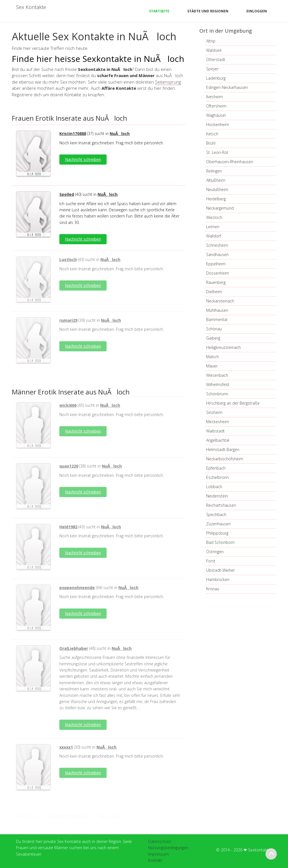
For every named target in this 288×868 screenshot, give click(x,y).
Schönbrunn (217, 394)
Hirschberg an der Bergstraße (233, 403)
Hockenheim (218, 125)
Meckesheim (218, 422)
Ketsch (212, 134)
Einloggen (257, 11)
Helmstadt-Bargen (223, 449)
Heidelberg (216, 199)
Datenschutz (160, 841)
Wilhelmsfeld (218, 384)
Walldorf (214, 236)
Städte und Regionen (208, 11)
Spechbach (216, 514)
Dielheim (214, 292)
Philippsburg (217, 533)
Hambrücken (218, 579)
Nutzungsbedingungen (168, 848)
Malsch (212, 357)
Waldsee (214, 50)
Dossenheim (218, 273)
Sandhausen (217, 254)
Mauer (212, 366)
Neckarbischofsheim (225, 459)
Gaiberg (213, 338)
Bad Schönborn (220, 542)
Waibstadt (215, 431)
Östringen (215, 552)
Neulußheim (217, 189)
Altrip (211, 41)
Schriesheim (217, 245)
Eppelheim (216, 264)
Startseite (159, 11)
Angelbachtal (218, 440)
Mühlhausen (217, 310)
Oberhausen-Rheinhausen (230, 162)
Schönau (214, 329)
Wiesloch (214, 217)
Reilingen (214, 171)
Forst (211, 561)
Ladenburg (216, 78)
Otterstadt (216, 60)
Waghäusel (216, 115)
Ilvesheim (214, 97)
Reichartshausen (221, 505)
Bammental (217, 319)
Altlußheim (216, 180)
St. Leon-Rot (217, 152)
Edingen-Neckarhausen (227, 87)
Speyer (212, 69)
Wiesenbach (217, 375)
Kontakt (155, 860)
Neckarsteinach (220, 301)
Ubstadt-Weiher (220, 570)
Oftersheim (216, 106)
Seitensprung (168, 82)
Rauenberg (216, 282)
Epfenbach (216, 468)
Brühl (211, 143)
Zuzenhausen (218, 524)
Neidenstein (217, 496)
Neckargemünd (220, 208)
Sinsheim (214, 412)
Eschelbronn (217, 477)
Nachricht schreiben (83, 159)
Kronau (213, 589)
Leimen (213, 227)
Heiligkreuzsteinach (223, 347)
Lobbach (214, 487)
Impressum (158, 854)
